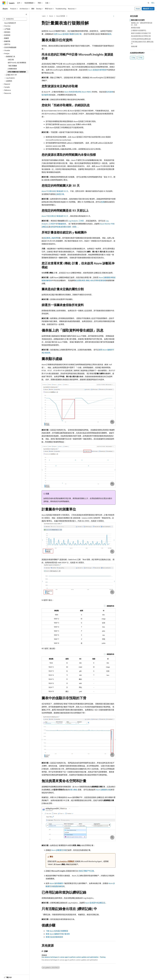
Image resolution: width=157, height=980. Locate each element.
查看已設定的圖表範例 (54, 937)
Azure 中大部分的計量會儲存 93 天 (55, 191)
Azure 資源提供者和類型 (97, 70)
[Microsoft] (4, 3)
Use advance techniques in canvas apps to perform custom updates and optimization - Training (74, 957)
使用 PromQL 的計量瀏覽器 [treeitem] (17, 63)
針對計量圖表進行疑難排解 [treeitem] (17, 72)
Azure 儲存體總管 (56, 883)
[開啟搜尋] (148, 3)
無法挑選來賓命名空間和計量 (141, 36)
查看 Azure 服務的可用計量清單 (58, 934)
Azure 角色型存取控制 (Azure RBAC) (78, 92)
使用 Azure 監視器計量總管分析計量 (68, 34)
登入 (153, 3)
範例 (109, 34)
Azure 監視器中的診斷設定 (95, 903)
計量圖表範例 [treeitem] (12, 69)
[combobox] (15, 19)
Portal (138, 9)
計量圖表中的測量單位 (139, 30)
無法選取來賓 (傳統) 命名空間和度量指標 (90, 280)
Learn (44, 16)
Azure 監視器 (61, 16)
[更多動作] (113, 16)
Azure (51, 16)
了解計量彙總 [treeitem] (12, 66)
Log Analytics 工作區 (76, 221)
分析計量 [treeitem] (11, 60)
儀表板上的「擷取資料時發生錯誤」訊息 (142, 24)
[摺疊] (26, 14)
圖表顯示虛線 (136, 28)
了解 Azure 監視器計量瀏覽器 (57, 931)
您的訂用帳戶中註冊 (86, 871)
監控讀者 (110, 92)
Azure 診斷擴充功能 (103, 790)
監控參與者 (46, 95)
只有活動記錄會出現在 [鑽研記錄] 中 (142, 43)
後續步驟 (134, 46)
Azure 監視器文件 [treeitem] (10, 23)
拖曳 (103, 202)
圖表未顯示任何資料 (138, 20)
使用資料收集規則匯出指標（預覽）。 (65, 227)
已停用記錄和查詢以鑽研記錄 (141, 39)
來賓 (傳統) (73, 790)
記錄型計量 (60, 194)
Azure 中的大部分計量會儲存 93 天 (55, 216)
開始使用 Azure (148, 9)
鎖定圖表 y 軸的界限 (51, 238)
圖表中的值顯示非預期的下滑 (141, 33)
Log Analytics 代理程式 (65, 861)
